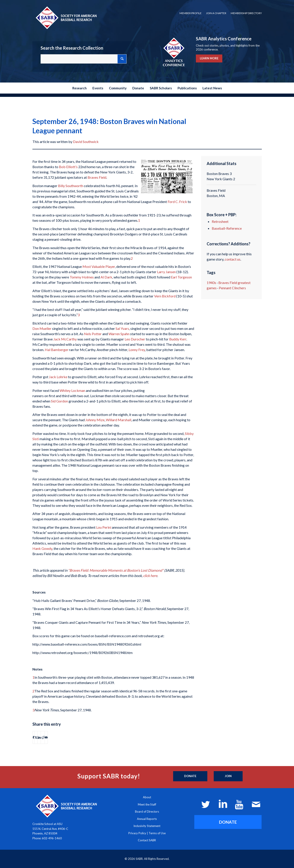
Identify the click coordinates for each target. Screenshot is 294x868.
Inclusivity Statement (147, 826)
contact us (233, 259)
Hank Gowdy (42, 548)
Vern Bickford (165, 296)
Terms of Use (157, 833)
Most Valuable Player (99, 266)
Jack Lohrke (58, 377)
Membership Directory (246, 13)
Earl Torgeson (181, 277)
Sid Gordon (59, 401)
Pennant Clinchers (232, 288)
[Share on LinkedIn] (39, 737)
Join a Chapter (216, 13)
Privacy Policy (137, 833)
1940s (211, 283)
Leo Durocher (135, 339)
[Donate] (190, 776)
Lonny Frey (137, 350)
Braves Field (97, 177)
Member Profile (191, 13)
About (147, 797)
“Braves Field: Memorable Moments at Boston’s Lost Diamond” (116, 570)
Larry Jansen (166, 272)
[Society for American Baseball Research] (66, 18)
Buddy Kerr (178, 339)
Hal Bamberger (57, 350)
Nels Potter (93, 334)
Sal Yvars (122, 328)
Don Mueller (42, 328)
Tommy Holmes (82, 277)
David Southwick (86, 142)
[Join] (228, 776)
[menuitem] (191, 13)
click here (150, 576)
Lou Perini (104, 527)
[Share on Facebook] (33, 737)
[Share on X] (36, 737)
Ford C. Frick (177, 202)
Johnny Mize (95, 420)
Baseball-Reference (227, 228)
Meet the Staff (147, 804)
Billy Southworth (71, 186)
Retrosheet (220, 221)
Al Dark (106, 277)
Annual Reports (147, 819)
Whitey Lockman (72, 390)
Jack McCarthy (65, 339)
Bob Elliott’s (68, 167)
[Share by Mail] (46, 737)
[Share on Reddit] (43, 737)
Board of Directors (147, 812)
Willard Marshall (119, 420)
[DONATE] (228, 822)
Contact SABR (147, 840)
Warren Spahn (119, 334)
